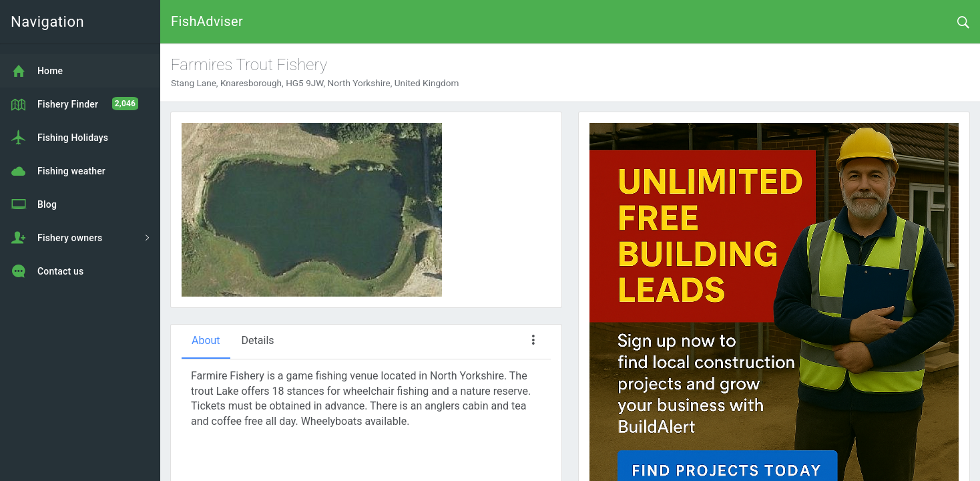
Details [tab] (258, 340)
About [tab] (206, 340)
